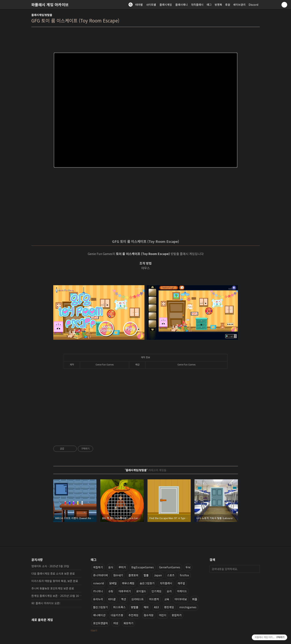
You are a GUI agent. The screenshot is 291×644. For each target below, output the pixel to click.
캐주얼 (181, 583)
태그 (209, 5)
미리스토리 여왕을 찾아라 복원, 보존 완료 (55, 581)
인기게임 (156, 591)
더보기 (94, 630)
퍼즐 (195, 599)
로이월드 (141, 591)
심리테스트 (138, 599)
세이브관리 (239, 5)
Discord (253, 5)
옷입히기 (177, 615)
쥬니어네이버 (100, 575)
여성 (116, 623)
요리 (169, 591)
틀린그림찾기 (100, 607)
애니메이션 (99, 615)
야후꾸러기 (125, 591)
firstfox (184, 575)
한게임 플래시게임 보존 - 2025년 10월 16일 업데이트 (57, 596)
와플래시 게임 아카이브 (50, 5)
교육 (167, 599)
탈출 (146, 575)
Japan (158, 575)
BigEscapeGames (143, 567)
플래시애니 (181, 5)
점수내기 (118, 575)
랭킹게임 (169, 607)
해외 (146, 607)
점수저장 (149, 615)
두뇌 (188, 567)
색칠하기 (98, 567)
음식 (111, 567)
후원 (228, 5)
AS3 (156, 607)
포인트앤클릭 (100, 623)
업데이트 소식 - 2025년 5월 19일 (50, 566)
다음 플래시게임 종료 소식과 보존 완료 (53, 573)
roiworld (98, 583)
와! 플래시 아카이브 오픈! (46, 603)
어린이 (163, 615)
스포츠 (171, 575)
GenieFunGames (170, 567)
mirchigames (188, 607)
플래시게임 (166, 5)
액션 (124, 599)
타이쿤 (112, 599)
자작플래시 (197, 5)
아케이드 (182, 591)
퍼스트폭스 (119, 607)
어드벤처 (154, 599)
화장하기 (128, 623)
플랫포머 (133, 575)
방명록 (218, 5)
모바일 (113, 583)
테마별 (139, 5)
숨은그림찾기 (147, 583)
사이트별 (151, 5)
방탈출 (135, 607)
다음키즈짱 (117, 615)
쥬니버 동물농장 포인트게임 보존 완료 (53, 588)
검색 (256, 569)
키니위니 (98, 591)
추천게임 (133, 615)
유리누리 (98, 599)
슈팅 (111, 591)
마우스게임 (128, 583)
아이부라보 (181, 599)
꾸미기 (122, 567)
